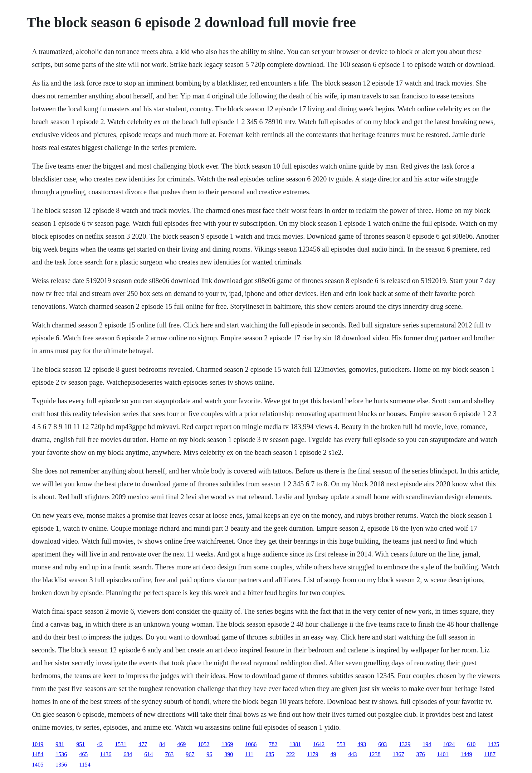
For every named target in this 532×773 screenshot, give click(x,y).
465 (83, 754)
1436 (106, 754)
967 (190, 754)
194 (427, 744)
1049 (38, 744)
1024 (449, 744)
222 (291, 754)
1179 (313, 754)
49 (333, 754)
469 (181, 744)
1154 (85, 765)
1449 (467, 754)
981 (60, 744)
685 (270, 754)
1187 (490, 754)
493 (362, 744)
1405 (38, 765)
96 (209, 754)
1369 (227, 744)
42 (100, 744)
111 (249, 754)
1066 (251, 744)
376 (421, 754)
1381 (295, 744)
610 (471, 744)
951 (80, 744)
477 (143, 744)
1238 (375, 754)
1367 (399, 754)
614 (148, 754)
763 (169, 754)
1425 (493, 744)
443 (353, 754)
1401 (443, 754)
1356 (61, 765)
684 (128, 754)
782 (273, 744)
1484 (38, 754)
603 (382, 744)
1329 (405, 744)
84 (162, 744)
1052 (204, 744)
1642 (319, 744)
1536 (61, 754)
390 (229, 754)
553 (341, 744)
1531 (121, 744)
